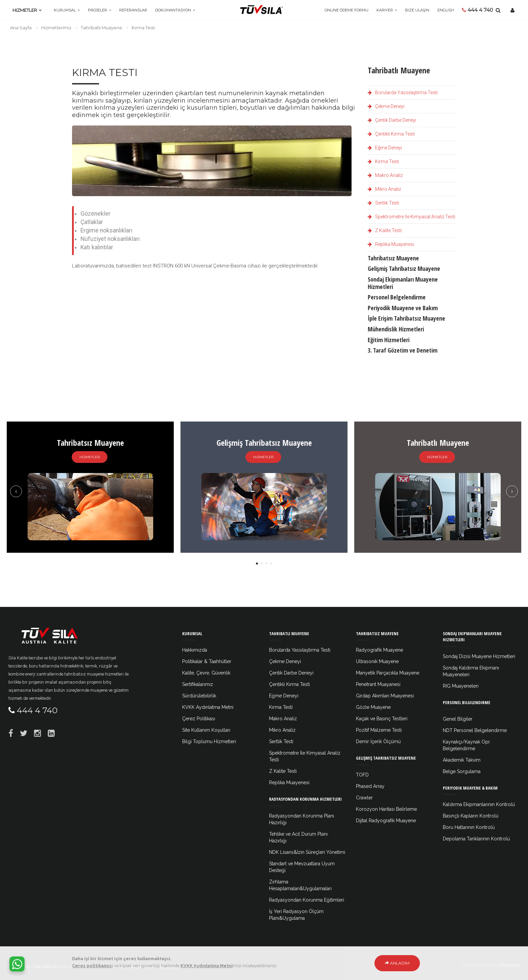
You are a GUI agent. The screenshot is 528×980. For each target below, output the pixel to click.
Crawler (364, 798)
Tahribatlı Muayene (102, 28)
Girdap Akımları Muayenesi (385, 696)
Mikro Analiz (384, 189)
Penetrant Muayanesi (378, 684)
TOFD (362, 775)
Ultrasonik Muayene (377, 661)
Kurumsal (65, 10)
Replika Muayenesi (391, 244)
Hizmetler (25, 10)
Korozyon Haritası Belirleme (386, 809)
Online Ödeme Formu (346, 10)
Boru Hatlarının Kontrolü (469, 827)
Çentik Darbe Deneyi (392, 120)
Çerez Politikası (199, 719)
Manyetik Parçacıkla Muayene (388, 673)
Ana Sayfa (21, 28)
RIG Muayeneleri (461, 686)
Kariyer (385, 10)
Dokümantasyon (173, 10)
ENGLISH (446, 10)
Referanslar (133, 10)
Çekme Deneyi (386, 106)
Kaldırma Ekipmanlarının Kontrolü (479, 804)
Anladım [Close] (397, 967)
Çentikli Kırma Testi (391, 134)
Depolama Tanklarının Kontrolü (476, 839)
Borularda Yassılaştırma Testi (403, 93)
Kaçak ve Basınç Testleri (382, 719)
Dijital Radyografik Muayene (386, 821)
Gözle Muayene (373, 707)
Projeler (97, 10)
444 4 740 (477, 10)
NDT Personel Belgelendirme (475, 730)
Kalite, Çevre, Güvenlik (206, 673)
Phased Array (370, 786)
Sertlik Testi (383, 203)
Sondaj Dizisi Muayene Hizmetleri (479, 656)
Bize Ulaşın (417, 10)
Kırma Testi (383, 161)
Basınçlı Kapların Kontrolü (471, 816)
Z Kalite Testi (385, 230)
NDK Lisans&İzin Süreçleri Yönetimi (307, 852)
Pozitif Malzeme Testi (379, 730)
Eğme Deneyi (385, 148)
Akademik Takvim (462, 760)
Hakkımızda (195, 650)
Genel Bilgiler (458, 719)
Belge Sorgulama (462, 771)
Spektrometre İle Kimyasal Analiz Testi (411, 217)
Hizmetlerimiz (56, 28)
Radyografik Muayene (379, 650)
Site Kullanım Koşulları (206, 730)
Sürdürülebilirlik (199, 696)
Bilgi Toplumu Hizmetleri (209, 741)
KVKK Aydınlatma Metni (208, 707)
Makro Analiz (385, 175)
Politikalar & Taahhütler (207, 661)
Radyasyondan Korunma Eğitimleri (307, 900)
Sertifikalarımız (198, 684)
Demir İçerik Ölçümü (378, 741)
